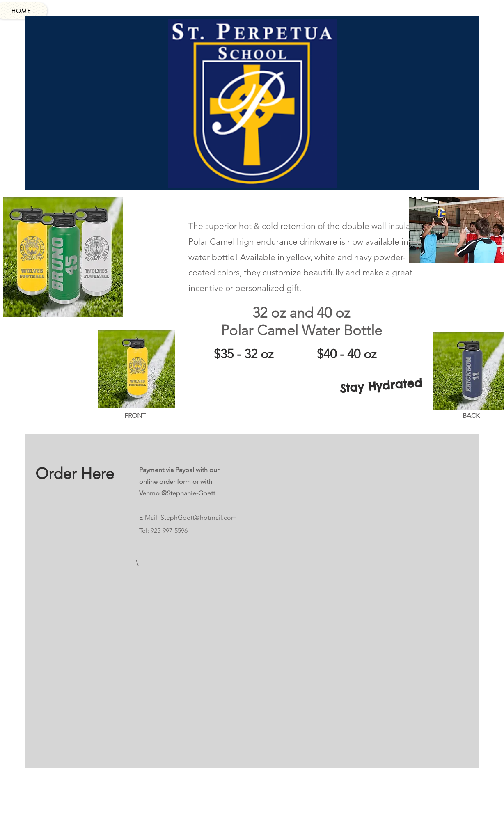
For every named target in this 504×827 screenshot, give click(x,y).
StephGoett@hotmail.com (199, 517)
